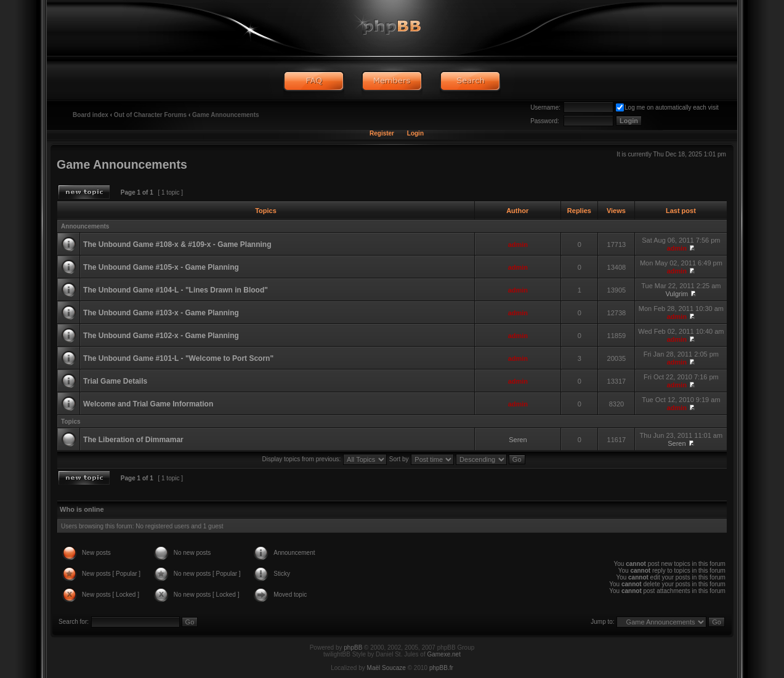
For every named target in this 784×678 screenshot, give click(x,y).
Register (382, 133)
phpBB (353, 648)
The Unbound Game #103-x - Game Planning (161, 313)
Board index (91, 115)
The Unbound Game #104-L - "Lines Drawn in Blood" (176, 290)
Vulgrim (677, 294)
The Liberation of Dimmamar (133, 440)
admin (518, 244)
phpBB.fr (441, 668)
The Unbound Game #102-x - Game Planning (161, 336)
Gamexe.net (443, 654)
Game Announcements (226, 115)
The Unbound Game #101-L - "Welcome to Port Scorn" (178, 358)
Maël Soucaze (386, 668)
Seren (518, 440)
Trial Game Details (115, 381)
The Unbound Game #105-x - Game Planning (161, 267)
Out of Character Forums (150, 115)
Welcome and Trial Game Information (148, 404)
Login (415, 133)
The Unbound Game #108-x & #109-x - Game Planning (177, 244)
